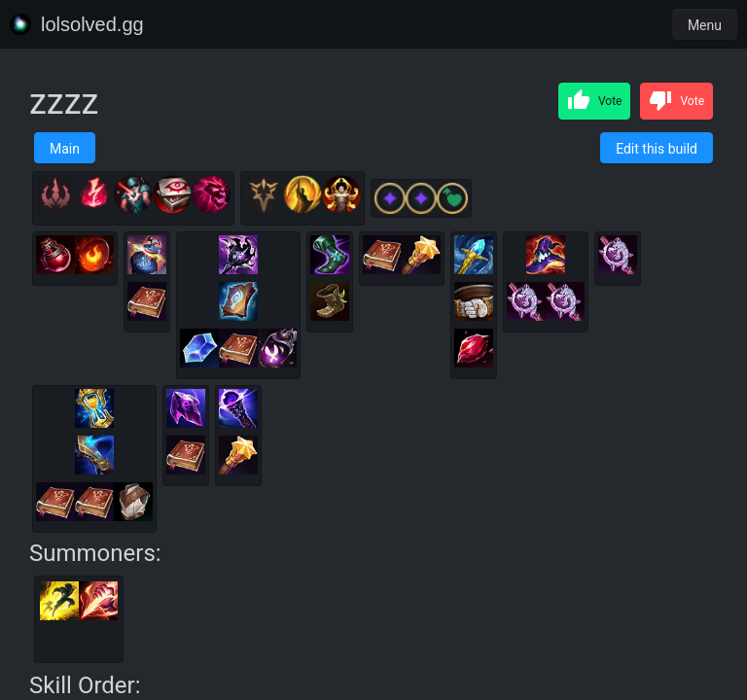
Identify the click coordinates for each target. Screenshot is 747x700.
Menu (705, 25)
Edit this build (657, 149)
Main (65, 149)
